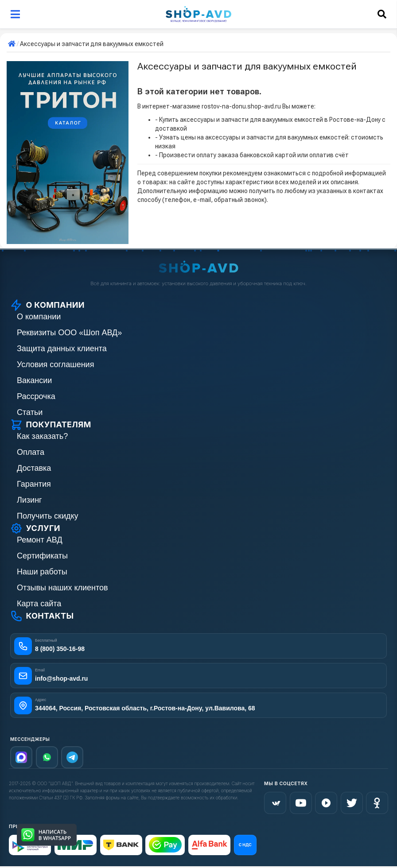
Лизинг (29, 500)
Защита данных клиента (62, 349)
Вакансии (34, 380)
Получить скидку (48, 516)
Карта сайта (39, 604)
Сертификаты (42, 556)
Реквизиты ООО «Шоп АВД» (69, 333)
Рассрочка (36, 396)
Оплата (31, 452)
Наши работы (42, 572)
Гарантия (34, 484)
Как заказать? (42, 436)
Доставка (34, 468)
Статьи (30, 412)
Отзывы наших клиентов (62, 588)
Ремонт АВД (40, 540)
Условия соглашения (55, 364)
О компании (39, 317)
